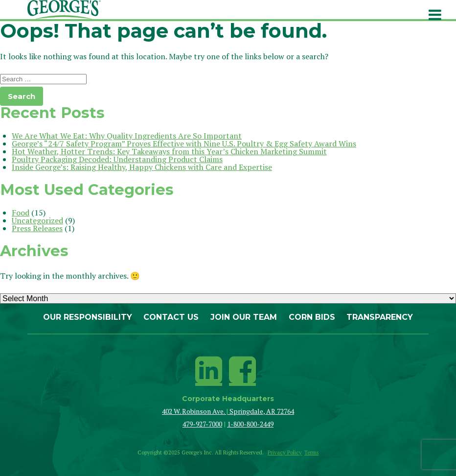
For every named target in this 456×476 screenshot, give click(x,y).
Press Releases (37, 228)
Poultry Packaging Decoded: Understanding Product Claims (117, 159)
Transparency (380, 317)
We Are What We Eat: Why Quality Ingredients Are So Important (127, 136)
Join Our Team (244, 317)
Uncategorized (37, 220)
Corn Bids (312, 317)
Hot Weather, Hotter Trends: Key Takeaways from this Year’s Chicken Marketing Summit (169, 151)
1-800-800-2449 (250, 424)
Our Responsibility (88, 317)
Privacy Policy (285, 452)
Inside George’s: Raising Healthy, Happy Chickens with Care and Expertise (142, 167)
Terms (311, 452)
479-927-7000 (202, 424)
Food (21, 213)
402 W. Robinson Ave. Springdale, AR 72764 (228, 411)
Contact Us (171, 317)
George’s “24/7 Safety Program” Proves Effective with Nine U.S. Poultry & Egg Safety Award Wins (184, 143)
